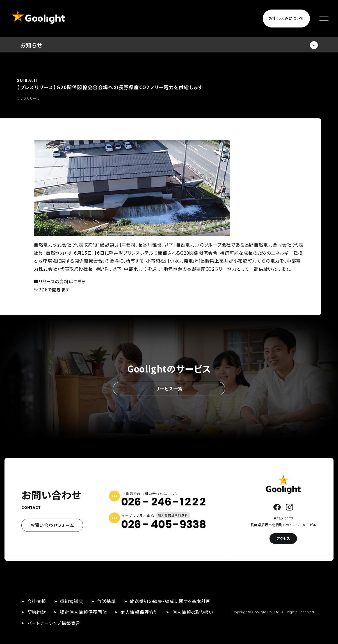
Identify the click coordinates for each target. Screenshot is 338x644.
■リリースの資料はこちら (60, 281)
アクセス (283, 538)
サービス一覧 (169, 388)
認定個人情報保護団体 (83, 612)
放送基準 (107, 601)
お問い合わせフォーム (52, 525)
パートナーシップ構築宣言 (54, 623)
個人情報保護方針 (140, 612)
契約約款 (37, 612)
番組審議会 (72, 601)
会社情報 (37, 601)
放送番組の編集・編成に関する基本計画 (170, 601)
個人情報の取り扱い (193, 612)
